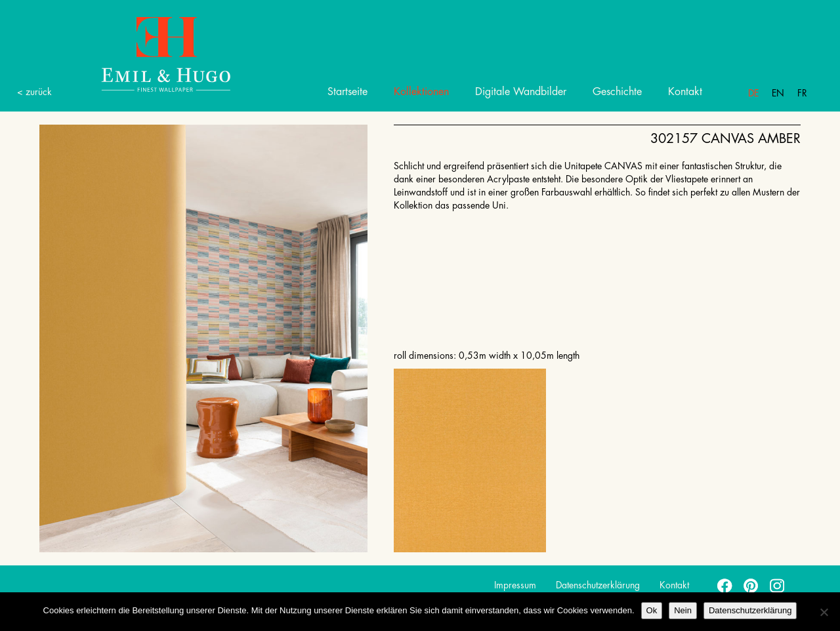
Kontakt (685, 92)
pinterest (751, 585)
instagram (778, 585)
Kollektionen (421, 92)
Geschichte (617, 92)
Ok (652, 610)
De (753, 93)
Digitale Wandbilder (521, 92)
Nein (683, 610)
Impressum (515, 585)
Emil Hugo (151, 53)
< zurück (34, 92)
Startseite (347, 92)
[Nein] (824, 612)
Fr (802, 93)
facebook (725, 585)
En (778, 93)
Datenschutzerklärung (598, 585)
